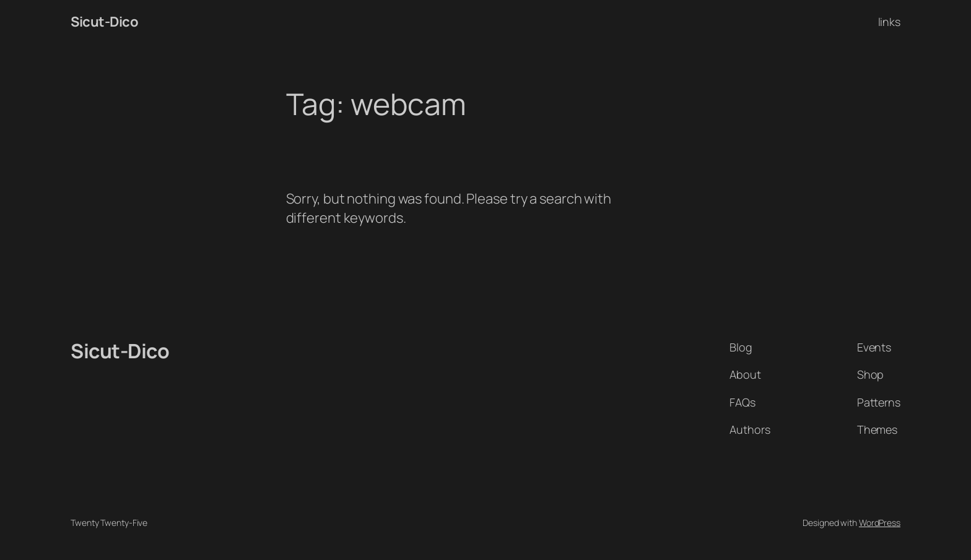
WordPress (880, 523)
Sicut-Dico (104, 22)
